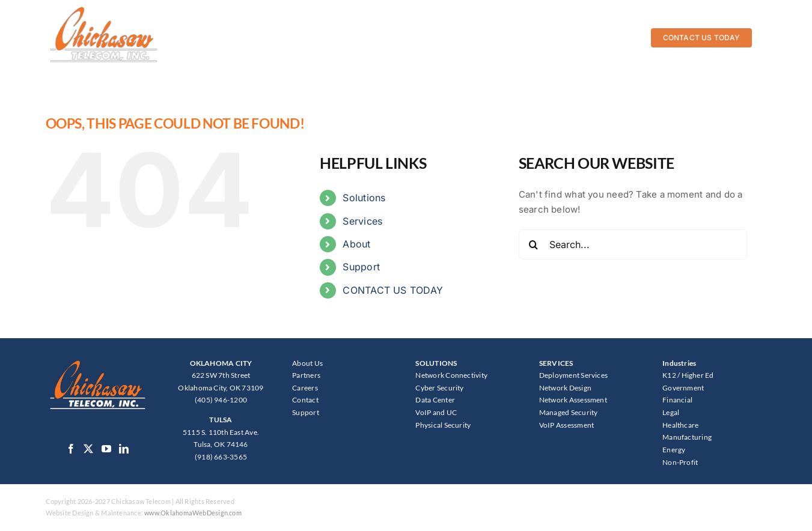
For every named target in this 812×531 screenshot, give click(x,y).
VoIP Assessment (566, 425)
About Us (307, 363)
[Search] (534, 244)
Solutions (364, 198)
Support (361, 267)
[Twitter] (88, 449)
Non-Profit (680, 462)
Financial (677, 400)
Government (683, 388)
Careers (305, 388)
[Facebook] (71, 449)
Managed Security (569, 412)
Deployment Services (573, 375)
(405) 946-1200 (221, 400)
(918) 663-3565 (221, 457)
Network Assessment (573, 400)
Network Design (565, 388)
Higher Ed (698, 375)
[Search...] (633, 244)
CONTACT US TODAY (393, 290)
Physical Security (443, 425)
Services (362, 221)
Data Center (435, 400)
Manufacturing (687, 437)
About (356, 244)
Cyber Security (439, 388)
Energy (674, 450)
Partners (306, 375)
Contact (305, 400)
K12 (669, 375)
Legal (671, 412)
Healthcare (680, 425)
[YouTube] (106, 449)
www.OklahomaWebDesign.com (193, 513)
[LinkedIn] (124, 449)
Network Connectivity (451, 375)
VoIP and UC (436, 412)
